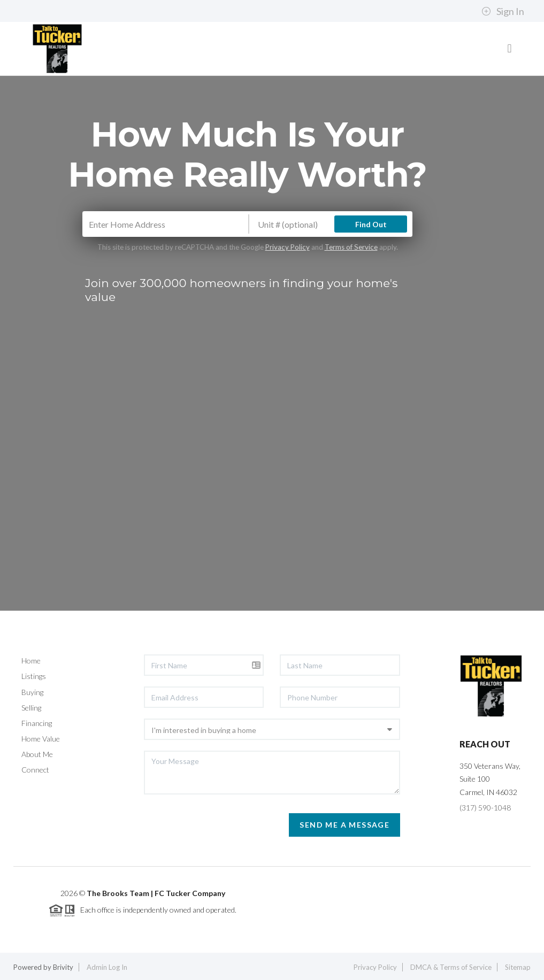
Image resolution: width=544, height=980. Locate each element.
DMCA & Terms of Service (451, 967)
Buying (32, 692)
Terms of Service (351, 247)
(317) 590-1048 (485, 808)
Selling (31, 708)
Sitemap (518, 967)
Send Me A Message (344, 825)
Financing (37, 723)
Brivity (63, 967)
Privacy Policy (288, 247)
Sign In (503, 11)
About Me (37, 754)
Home (31, 661)
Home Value (41, 739)
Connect (35, 770)
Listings (34, 676)
